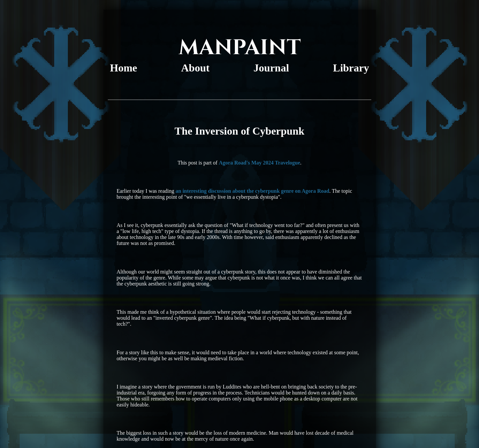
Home (124, 68)
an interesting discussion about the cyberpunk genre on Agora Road (252, 191)
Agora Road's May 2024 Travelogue (260, 163)
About (195, 68)
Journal (271, 68)
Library (351, 68)
